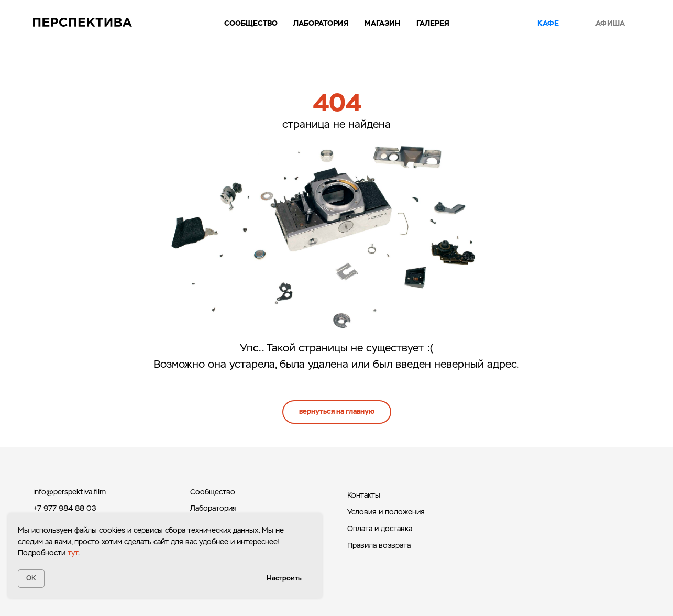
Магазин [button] (383, 23)
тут (73, 553)
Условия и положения (386, 512)
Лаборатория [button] (321, 23)
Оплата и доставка (380, 529)
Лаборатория (213, 508)
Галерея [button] (433, 23)
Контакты (364, 495)
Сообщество (251, 23)
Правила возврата (379, 545)
